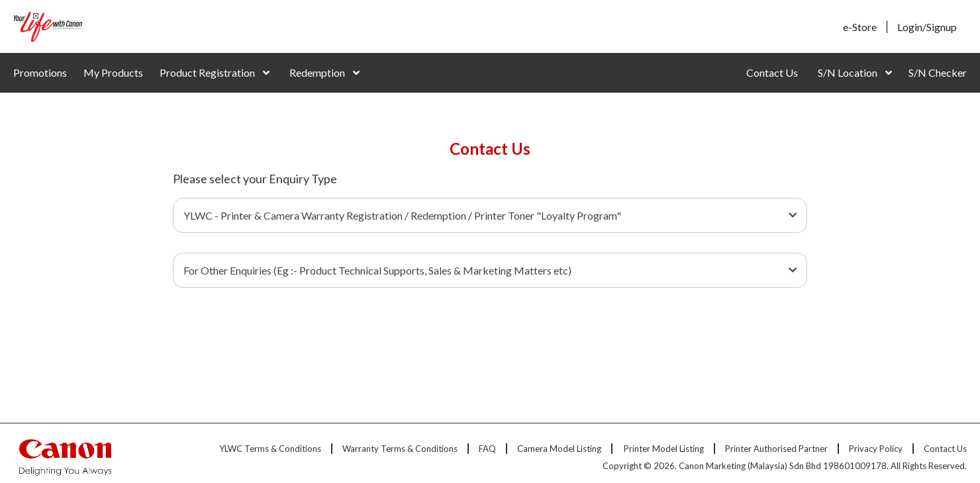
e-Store (860, 27)
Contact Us (772, 72)
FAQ (487, 449)
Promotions (40, 72)
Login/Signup (927, 27)
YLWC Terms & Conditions (270, 449)
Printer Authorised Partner (776, 449)
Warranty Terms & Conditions (400, 449)
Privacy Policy (876, 449)
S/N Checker (938, 72)
